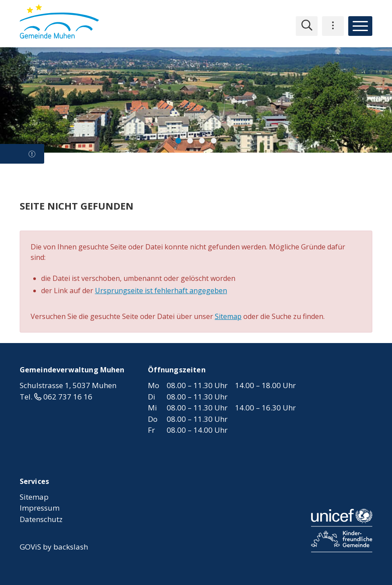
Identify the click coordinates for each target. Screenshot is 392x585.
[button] (178, 141)
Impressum (40, 508)
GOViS (30, 547)
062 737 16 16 (68, 397)
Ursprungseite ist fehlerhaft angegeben (161, 291)
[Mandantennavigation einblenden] (333, 26)
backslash (71, 547)
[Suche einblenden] (307, 26)
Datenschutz (41, 519)
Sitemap (228, 316)
